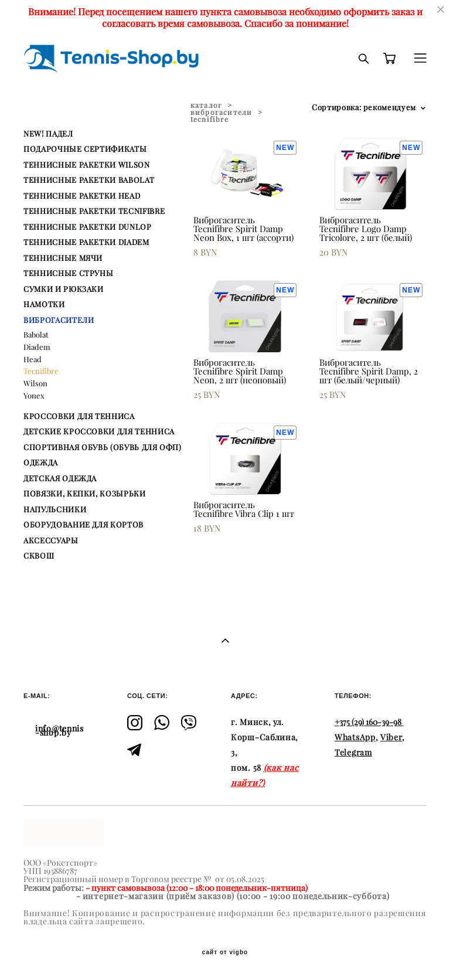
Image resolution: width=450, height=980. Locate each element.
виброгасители (221, 112)
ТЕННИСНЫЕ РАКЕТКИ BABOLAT (89, 180)
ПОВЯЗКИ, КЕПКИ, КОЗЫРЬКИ (85, 494)
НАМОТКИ (44, 304)
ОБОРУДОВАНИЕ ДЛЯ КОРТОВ (83, 525)
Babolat (36, 335)
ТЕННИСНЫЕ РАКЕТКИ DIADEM (86, 242)
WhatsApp (355, 737)
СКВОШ (39, 556)
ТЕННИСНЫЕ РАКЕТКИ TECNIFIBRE (94, 211)
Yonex (34, 396)
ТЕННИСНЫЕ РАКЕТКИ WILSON (87, 165)
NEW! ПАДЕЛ (48, 134)
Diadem (37, 347)
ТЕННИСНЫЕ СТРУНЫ (68, 273)
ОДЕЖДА (41, 462)
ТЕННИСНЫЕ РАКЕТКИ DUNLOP (88, 227)
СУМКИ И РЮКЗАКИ (64, 289)
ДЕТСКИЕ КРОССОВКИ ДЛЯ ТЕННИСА (99, 431)
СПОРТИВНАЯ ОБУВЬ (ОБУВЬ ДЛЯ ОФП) (103, 447)
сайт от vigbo (225, 952)
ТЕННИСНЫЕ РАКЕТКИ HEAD (82, 196)
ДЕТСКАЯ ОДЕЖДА (60, 478)
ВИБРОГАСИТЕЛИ (59, 320)
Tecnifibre (41, 371)
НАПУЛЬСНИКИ (55, 509)
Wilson (35, 383)
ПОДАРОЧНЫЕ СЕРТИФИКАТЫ (85, 149)
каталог (206, 105)
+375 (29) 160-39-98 (368, 722)
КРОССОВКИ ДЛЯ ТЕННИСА (79, 416)
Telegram (353, 753)
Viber (391, 737)
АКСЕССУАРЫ (51, 540)
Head (33, 359)
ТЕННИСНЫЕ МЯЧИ (63, 258)
